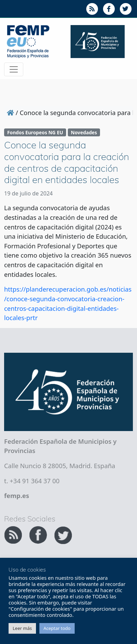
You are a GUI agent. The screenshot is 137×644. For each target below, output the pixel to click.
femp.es (17, 495)
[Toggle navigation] (14, 69)
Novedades (84, 132)
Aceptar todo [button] (57, 628)
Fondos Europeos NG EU (35, 132)
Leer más (22, 628)
